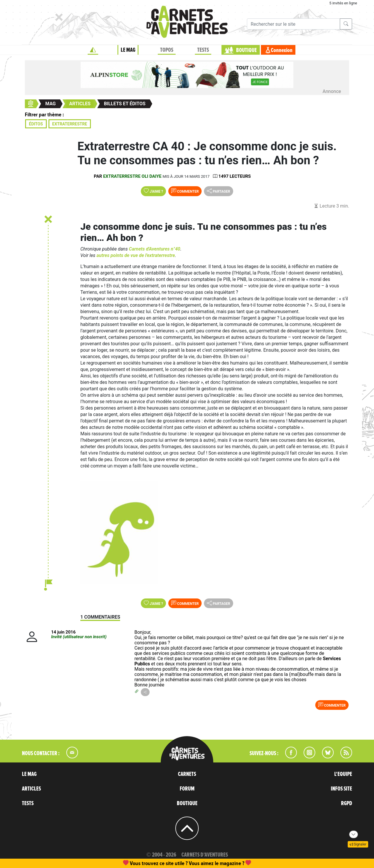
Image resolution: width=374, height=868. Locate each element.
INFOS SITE (341, 789)
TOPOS (167, 50)
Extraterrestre (70, 124)
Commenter (185, 191)
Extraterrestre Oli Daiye (132, 176)
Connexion (282, 50)
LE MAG (128, 50)
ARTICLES (31, 789)
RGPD (347, 803)
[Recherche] (294, 24)
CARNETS (187, 774)
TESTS (203, 50)
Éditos (36, 124)
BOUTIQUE (246, 50)
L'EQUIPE (343, 774)
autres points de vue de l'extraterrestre (136, 255)
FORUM (187, 789)
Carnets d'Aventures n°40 (155, 249)
